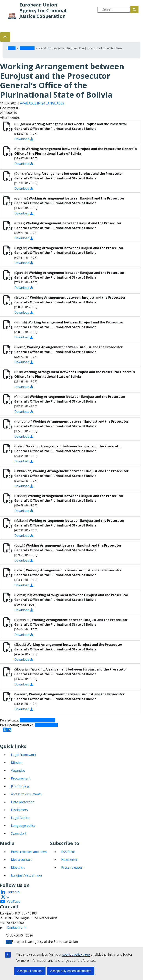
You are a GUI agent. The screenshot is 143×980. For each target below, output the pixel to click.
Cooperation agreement (37, 720)
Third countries (46, 725)
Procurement (21, 778)
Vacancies (18, 770)
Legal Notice (20, 818)
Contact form (17, 927)
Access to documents (26, 794)
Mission (17, 763)
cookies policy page (76, 955)
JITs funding (20, 786)
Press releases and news (29, 852)
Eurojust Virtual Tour (27, 875)
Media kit (18, 867)
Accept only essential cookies (71, 971)
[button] (5, 37)
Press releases (72, 867)
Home (12, 48)
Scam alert (19, 833)
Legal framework (24, 755)
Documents (27, 48)
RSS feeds (68, 852)
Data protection (23, 802)
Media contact (21, 860)
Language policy (23, 826)
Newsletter (69, 860)
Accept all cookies (30, 971)
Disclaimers (19, 810)
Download (24, 139)
